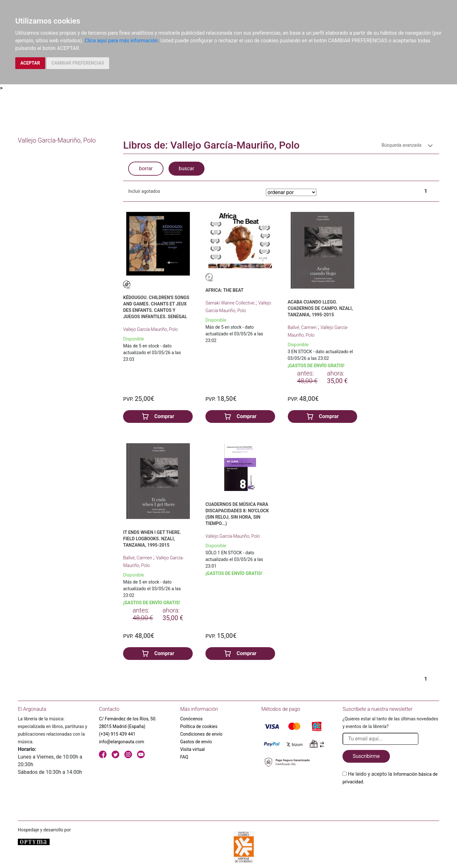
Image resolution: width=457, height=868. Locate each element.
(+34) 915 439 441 (117, 734)
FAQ (184, 757)
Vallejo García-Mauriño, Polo (150, 329)
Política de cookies (199, 726)
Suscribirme (366, 756)
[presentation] (391, 801)
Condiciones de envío (201, 734)
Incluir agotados (144, 191)
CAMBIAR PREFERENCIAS (78, 63)
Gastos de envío (196, 742)
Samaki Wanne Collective (231, 303)
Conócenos (192, 719)
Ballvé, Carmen (303, 327)
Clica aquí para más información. (122, 41)
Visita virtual (193, 749)
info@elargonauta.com (121, 742)
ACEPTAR (30, 63)
